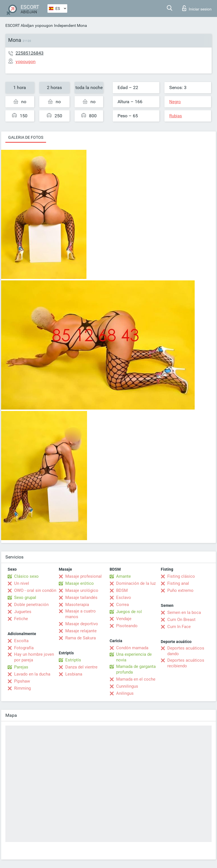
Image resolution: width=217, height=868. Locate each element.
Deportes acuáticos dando (186, 651)
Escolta (21, 641)
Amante (123, 576)
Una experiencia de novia (134, 657)
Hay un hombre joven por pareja (34, 657)
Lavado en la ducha (32, 674)
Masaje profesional (83, 576)
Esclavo (124, 598)
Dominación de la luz (136, 583)
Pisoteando (127, 626)
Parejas (21, 667)
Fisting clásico (181, 576)
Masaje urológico (82, 590)
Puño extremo (180, 590)
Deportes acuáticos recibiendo (186, 663)
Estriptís (73, 660)
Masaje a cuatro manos (81, 614)
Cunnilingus (127, 686)
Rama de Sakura (81, 638)
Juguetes (23, 612)
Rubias (176, 116)
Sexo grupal (25, 598)
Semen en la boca (184, 612)
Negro (175, 102)
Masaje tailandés (81, 598)
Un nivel (22, 583)
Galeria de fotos (26, 137)
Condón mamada (132, 648)
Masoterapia (77, 605)
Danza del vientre (81, 667)
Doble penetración (31, 605)
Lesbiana (74, 674)
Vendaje (124, 619)
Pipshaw (22, 681)
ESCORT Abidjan (20, 25)
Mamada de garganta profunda (136, 669)
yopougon (44, 25)
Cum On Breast (181, 620)
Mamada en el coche (136, 679)
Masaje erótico (80, 583)
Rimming (22, 688)
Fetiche (21, 619)
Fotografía (24, 648)
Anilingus (125, 693)
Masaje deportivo (82, 624)
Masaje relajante (81, 631)
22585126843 (30, 53)
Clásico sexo (26, 576)
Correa (122, 605)
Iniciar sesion (197, 8)
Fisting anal (178, 583)
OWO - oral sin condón (35, 590)
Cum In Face (179, 627)
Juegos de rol (129, 612)
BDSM (122, 590)
